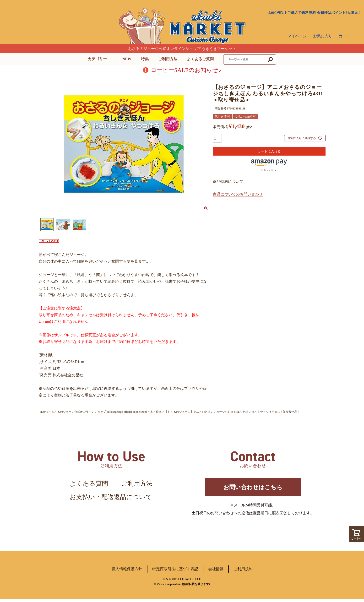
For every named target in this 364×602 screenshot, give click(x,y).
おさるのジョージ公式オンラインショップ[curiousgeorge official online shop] (99, 412)
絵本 (159, 412)
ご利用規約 (243, 572)
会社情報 (216, 572)
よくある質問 (89, 484)
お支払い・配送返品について (111, 497)
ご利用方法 (168, 59)
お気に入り (323, 36)
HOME (44, 412)
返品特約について (228, 182)
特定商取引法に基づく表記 (175, 572)
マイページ (297, 36)
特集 (145, 59)
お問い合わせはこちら (253, 489)
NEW (127, 59)
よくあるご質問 (200, 59)
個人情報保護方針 (127, 572)
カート (344, 36)
